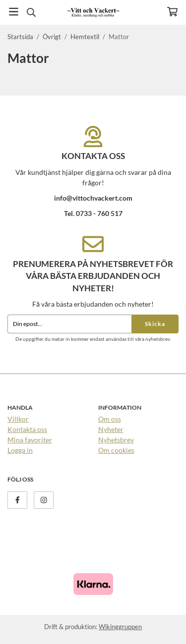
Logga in (20, 450)
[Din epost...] (69, 324)
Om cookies (116, 450)
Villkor (18, 419)
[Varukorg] (172, 12)
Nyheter (111, 429)
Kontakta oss (27, 429)
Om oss (110, 419)
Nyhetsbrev (116, 440)
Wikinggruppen (120, 627)
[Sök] (31, 12)
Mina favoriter (30, 440)
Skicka (155, 324)
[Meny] (14, 12)
